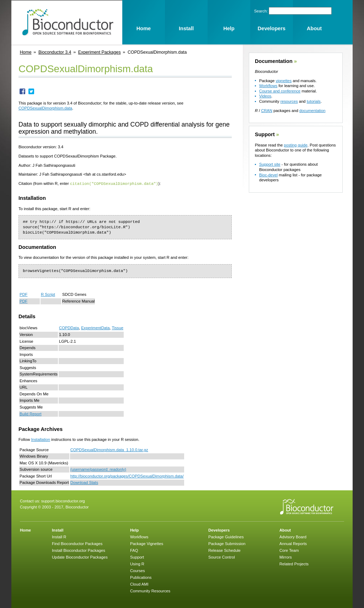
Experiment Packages (100, 52)
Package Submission (227, 543)
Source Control (222, 557)
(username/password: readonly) (98, 469)
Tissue (117, 327)
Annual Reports (293, 543)
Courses (138, 570)
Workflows (268, 86)
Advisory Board (293, 537)
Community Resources (150, 591)
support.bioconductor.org (63, 501)
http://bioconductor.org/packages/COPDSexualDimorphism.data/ (127, 476)
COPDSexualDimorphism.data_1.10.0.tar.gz (109, 449)
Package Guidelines (226, 537)
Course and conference (280, 91)
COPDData (69, 327)
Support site (270, 164)
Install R (59, 537)
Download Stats (84, 482)
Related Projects (294, 564)
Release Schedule (224, 550)
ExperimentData (95, 327)
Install (58, 530)
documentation (312, 111)
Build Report (31, 414)
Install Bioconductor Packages (79, 550)
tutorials (314, 101)
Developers (219, 530)
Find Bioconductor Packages (77, 543)
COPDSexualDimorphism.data (45, 108)
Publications (141, 577)
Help (134, 530)
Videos (265, 96)
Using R (137, 564)
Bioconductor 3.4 (55, 52)
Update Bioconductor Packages (80, 557)
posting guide (296, 145)
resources (289, 101)
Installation (41, 439)
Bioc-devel (268, 175)
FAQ (134, 550)
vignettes (284, 81)
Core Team (289, 550)
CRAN (267, 111)
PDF (23, 294)
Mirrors (286, 557)
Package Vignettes (147, 543)
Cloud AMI (139, 584)
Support (265, 134)
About (285, 530)
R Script (48, 294)
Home (26, 52)
